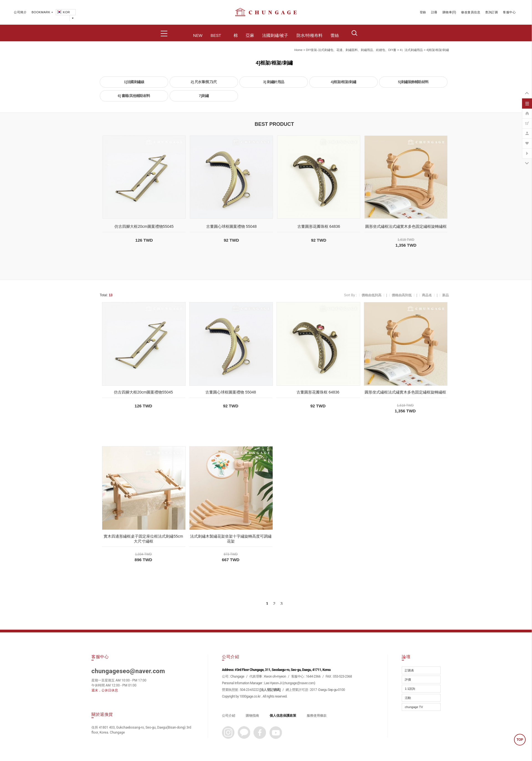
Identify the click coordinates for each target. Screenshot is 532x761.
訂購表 (409, 670)
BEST (216, 35)
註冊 (434, 12)
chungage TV (414, 707)
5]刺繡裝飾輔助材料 (413, 82)
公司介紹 (229, 716)
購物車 (447, 12)
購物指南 (252, 716)
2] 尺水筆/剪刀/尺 (204, 82)
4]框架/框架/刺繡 (438, 50)
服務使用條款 (317, 716)
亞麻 (250, 35)
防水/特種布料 (310, 35)
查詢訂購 (492, 12)
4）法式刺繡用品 (411, 50)
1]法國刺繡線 (134, 82)
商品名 (427, 295)
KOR (63, 12)
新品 (446, 295)
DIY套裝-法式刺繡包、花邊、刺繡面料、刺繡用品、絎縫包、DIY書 (351, 50)
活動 (408, 698)
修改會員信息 (471, 12)
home (298, 50)
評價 (408, 680)
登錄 (423, 12)
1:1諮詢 (410, 689)
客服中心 (509, 12)
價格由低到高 (372, 295)
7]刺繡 (204, 96)
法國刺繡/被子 (275, 35)
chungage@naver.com (299, 683)
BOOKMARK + (42, 12)
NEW (198, 35)
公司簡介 (20, 12)
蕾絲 (335, 35)
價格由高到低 (402, 295)
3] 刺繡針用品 (273, 82)
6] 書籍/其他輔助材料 (134, 96)
